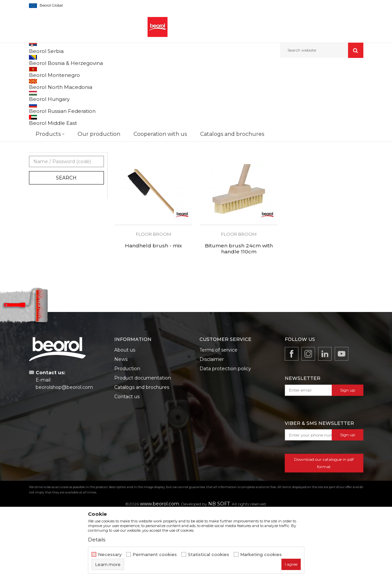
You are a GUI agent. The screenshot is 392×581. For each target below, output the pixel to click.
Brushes (160, 72)
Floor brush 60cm (324, 195)
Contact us (127, 464)
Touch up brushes (51, 170)
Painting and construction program (113, 72)
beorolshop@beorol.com (64, 455)
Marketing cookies (261, 555)
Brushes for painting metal (59, 99)
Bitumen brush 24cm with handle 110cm (239, 317)
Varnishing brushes (51, 146)
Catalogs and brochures (142, 455)
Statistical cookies (208, 555)
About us (125, 418)
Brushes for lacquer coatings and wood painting (62, 111)
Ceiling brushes (48, 178)
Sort (201, 83)
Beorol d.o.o (40, 72)
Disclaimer (212, 427)
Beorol (42, 203)
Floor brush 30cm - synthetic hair (239, 198)
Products (65, 72)
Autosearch (175, 83)
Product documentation (143, 446)
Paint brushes (46, 138)
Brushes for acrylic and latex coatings (57, 126)
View (294, 83)
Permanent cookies (155, 555)
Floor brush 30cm (153, 195)
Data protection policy (225, 436)
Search (66, 246)
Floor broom (44, 162)
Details (97, 540)
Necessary (110, 555)
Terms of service (218, 418)
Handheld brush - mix (153, 314)
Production (127, 436)
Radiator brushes (49, 154)
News (121, 427)
